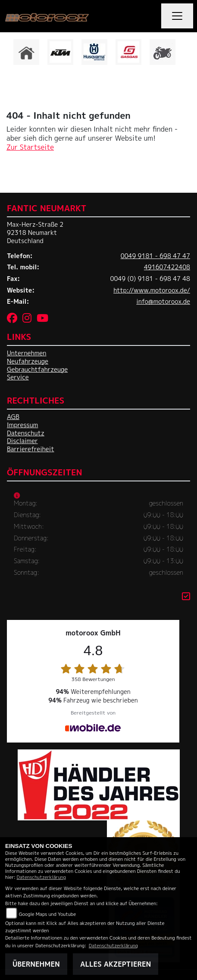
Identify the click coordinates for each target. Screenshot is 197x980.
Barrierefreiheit (31, 449)
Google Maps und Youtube (47, 914)
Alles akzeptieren (116, 964)
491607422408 (167, 267)
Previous (12, 54)
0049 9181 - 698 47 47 (155, 256)
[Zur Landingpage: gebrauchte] (163, 52)
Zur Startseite (30, 147)
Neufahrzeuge (28, 361)
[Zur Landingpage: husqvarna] (94, 52)
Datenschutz (26, 433)
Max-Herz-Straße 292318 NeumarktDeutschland (35, 233)
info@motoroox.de (163, 302)
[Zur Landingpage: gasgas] (128, 52)
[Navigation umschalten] (177, 16)
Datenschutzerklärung (41, 877)
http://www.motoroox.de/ (152, 290)
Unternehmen (27, 353)
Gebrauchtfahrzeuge (37, 370)
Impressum (22, 425)
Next (185, 54)
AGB (13, 417)
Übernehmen (36, 964)
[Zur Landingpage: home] (26, 52)
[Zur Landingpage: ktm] (60, 52)
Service (18, 377)
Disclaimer (22, 441)
